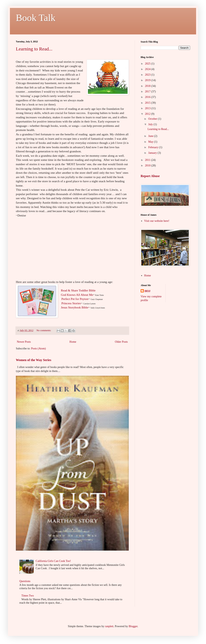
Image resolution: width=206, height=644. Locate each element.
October (153, 119)
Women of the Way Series (34, 360)
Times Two (28, 596)
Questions (25, 581)
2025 (148, 64)
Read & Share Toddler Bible (78, 290)
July (151, 124)
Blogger (133, 626)
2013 (148, 108)
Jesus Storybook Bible (74, 307)
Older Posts (121, 342)
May (151, 142)
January (153, 153)
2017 (148, 92)
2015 (148, 103)
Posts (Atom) (38, 349)
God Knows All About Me (77, 295)
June (151, 136)
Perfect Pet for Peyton (75, 299)
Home (73, 342)
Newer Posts (24, 342)
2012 (148, 114)
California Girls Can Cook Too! (53, 561)
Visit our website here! (157, 221)
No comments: (44, 330)
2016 (148, 97)
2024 (148, 69)
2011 (148, 160)
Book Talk (36, 18)
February (154, 147)
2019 (148, 80)
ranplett (109, 626)
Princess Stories (71, 303)
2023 (148, 75)
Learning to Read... (34, 49)
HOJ (147, 291)
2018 (148, 86)
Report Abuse (150, 176)
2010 (148, 166)
